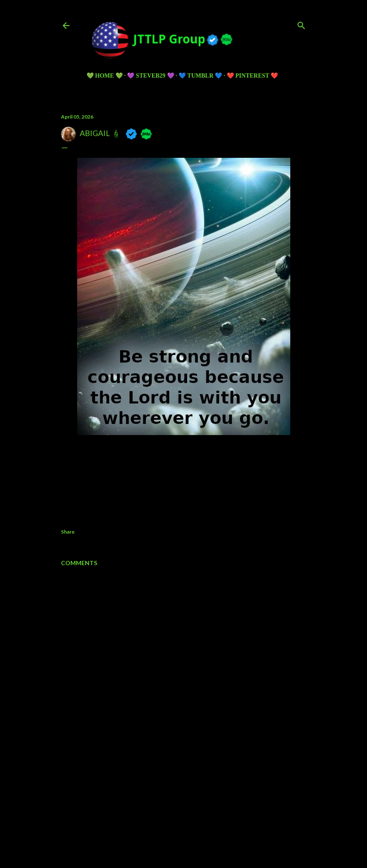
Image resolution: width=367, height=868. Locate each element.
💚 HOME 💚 (105, 76)
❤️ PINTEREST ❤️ (252, 76)
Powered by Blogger (183, 813)
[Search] (301, 24)
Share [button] (68, 532)
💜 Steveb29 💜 (150, 76)
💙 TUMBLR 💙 (200, 76)
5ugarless (205, 829)
